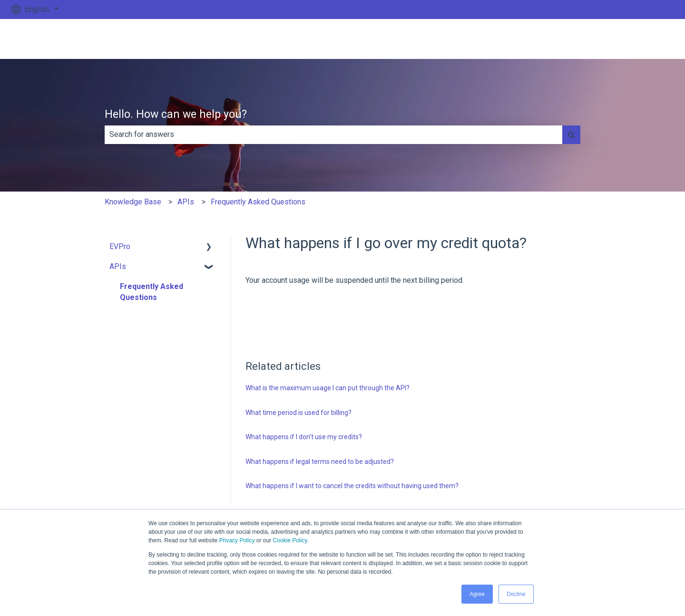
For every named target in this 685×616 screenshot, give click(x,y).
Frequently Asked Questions (258, 202)
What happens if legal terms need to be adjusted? (320, 462)
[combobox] (333, 135)
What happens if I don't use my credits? (304, 437)
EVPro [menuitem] (120, 246)
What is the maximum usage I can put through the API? (328, 388)
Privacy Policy (237, 540)
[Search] (571, 135)
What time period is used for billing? (298, 413)
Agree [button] (477, 594)
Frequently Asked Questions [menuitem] (152, 292)
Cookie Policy (290, 540)
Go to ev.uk (646, 39)
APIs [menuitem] (118, 266)
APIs (186, 202)
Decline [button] (516, 594)
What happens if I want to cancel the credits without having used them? (352, 486)
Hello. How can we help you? (176, 114)
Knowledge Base (133, 202)
